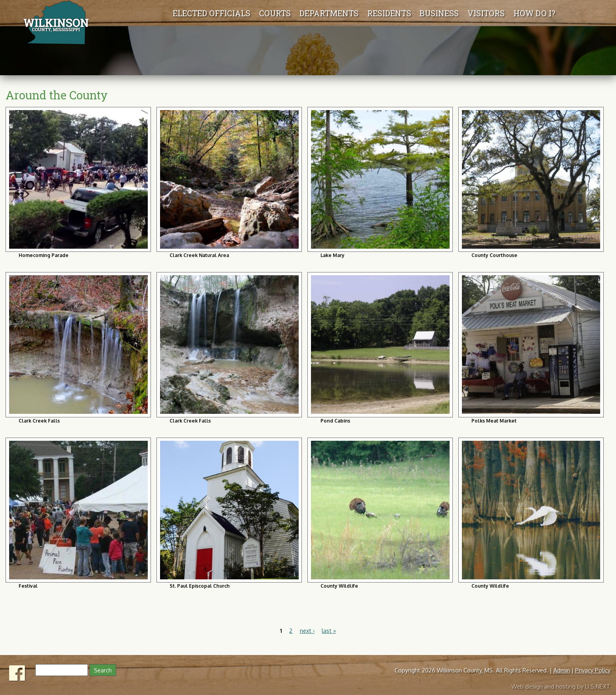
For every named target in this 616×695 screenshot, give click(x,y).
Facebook (17, 671)
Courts (161, 13)
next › (307, 630)
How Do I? (536, 13)
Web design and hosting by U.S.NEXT (561, 684)
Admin (562, 670)
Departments (215, 13)
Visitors (488, 13)
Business (441, 13)
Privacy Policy (593, 670)
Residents (391, 13)
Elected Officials (97, 13)
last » (329, 630)
